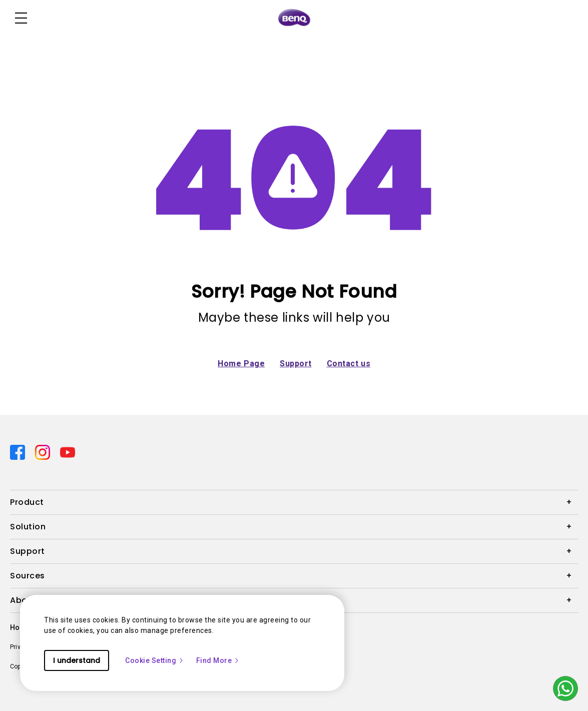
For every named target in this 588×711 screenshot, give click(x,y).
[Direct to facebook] (19, 452)
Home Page (241, 364)
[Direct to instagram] (44, 452)
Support (296, 364)
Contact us (349, 364)
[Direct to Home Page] (294, 18)
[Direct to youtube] (68, 452)
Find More (218, 660)
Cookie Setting (155, 660)
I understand (77, 660)
